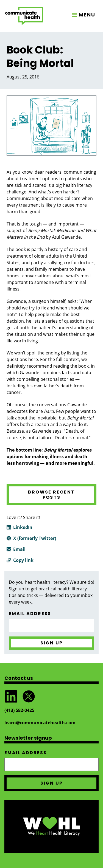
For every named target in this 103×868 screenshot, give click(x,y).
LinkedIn (23, 527)
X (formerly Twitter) (35, 538)
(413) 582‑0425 (19, 710)
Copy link (23, 560)
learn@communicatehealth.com (40, 723)
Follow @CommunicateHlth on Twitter (29, 696)
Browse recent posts (51, 494)
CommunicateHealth (24, 16)
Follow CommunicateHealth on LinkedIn (11, 696)
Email (19, 549)
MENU (87, 15)
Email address (30, 614)
